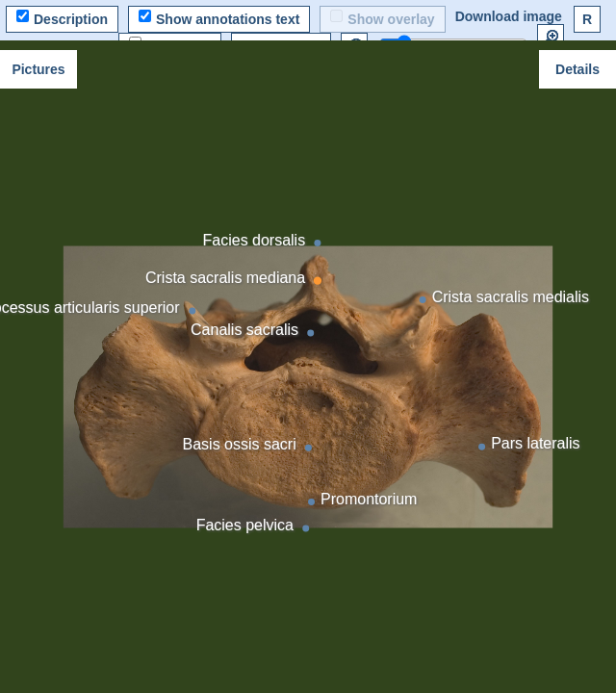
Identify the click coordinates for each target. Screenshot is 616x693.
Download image (509, 16)
